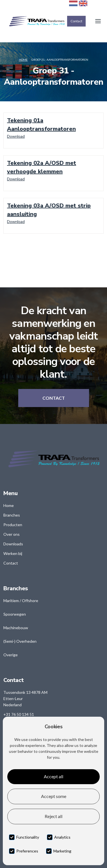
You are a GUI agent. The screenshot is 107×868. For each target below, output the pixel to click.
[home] (35, 21)
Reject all (53, 816)
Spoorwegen (15, 614)
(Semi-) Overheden (20, 641)
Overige (11, 655)
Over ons (12, 534)
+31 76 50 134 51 (19, 714)
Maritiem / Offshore (21, 601)
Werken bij (13, 553)
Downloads (13, 544)
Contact (76, 21)
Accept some (54, 796)
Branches (12, 515)
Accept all (53, 776)
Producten (13, 525)
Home (23, 60)
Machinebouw (16, 628)
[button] (98, 21)
